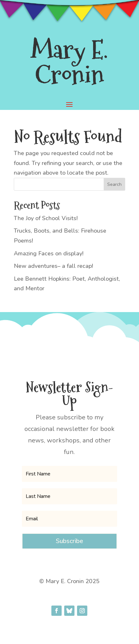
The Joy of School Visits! (46, 218)
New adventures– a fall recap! (53, 266)
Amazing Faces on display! (49, 253)
